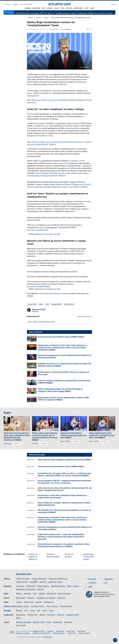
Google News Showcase (52, 294)
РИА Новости (61, 84)
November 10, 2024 (53, 234)
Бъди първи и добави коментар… (42, 322)
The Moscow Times (45, 136)
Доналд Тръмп (33, 96)
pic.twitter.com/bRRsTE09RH (38, 287)
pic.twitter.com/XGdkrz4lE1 (38, 230)
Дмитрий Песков (65, 79)
